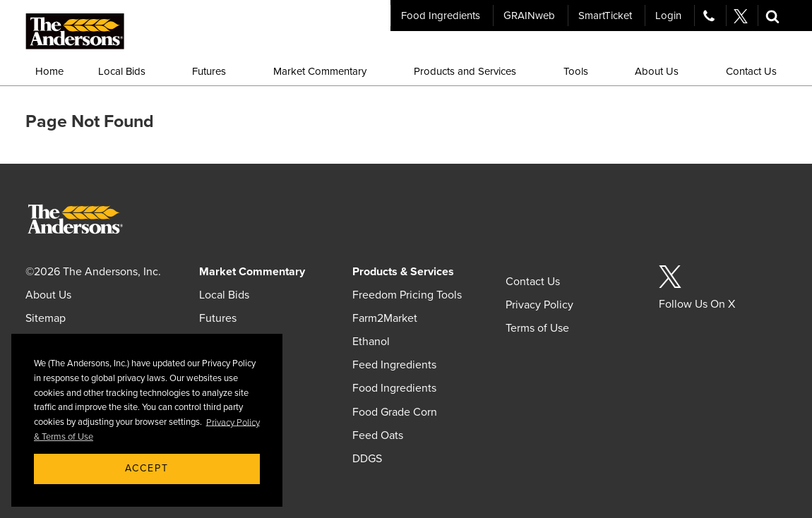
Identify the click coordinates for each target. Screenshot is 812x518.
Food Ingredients (441, 16)
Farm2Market (385, 318)
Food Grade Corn (395, 412)
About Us (48, 295)
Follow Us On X (697, 304)
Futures (218, 318)
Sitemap (46, 318)
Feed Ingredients (394, 365)
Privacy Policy (539, 305)
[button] (772, 16)
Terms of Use (537, 328)
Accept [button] (147, 468)
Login (668, 16)
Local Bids (224, 295)
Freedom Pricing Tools (407, 295)
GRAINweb (529, 16)
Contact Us (533, 282)
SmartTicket (605, 16)
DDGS (367, 459)
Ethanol (371, 342)
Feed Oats (378, 435)
